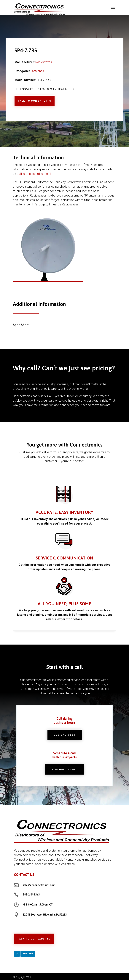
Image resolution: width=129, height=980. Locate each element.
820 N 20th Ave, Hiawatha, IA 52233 (45, 915)
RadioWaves (44, 62)
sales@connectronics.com (39, 885)
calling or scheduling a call (34, 174)
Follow (28, 954)
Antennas (38, 71)
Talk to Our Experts (35, 101)
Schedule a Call (64, 769)
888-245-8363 (65, 735)
